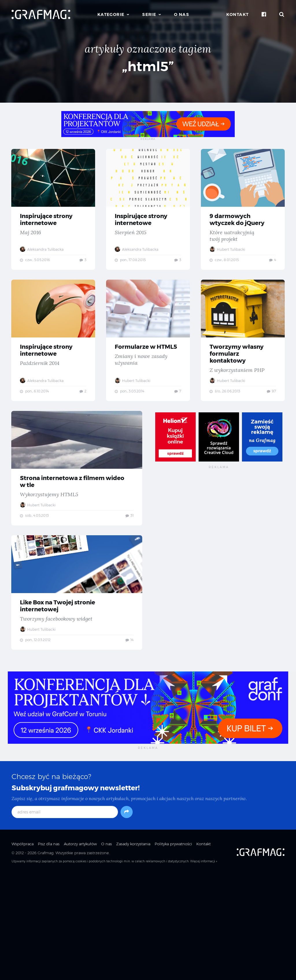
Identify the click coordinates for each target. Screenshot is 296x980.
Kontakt (238, 14)
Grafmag (46, 958)
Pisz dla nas (49, 949)
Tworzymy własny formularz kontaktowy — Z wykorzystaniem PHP (219, 444)
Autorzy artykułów (80, 949)
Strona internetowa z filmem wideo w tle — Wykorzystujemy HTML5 (77, 570)
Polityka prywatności (173, 949)
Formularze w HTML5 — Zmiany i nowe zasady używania (77, 444)
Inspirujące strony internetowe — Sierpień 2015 (219, 203)
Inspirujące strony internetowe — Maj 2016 (77, 203)
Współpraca (23, 949)
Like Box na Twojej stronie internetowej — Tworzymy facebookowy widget (77, 696)
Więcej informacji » (204, 966)
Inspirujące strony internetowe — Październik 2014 (219, 322)
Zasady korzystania (133, 949)
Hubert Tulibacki (38, 355)
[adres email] (65, 917)
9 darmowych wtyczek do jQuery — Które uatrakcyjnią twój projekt (77, 322)
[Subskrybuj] (127, 917)
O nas (182, 14)
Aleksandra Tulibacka (42, 236)
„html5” (148, 66)
